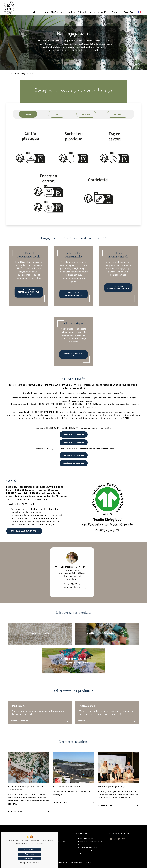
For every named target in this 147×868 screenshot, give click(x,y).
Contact (116, 12)
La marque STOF (48, 12)
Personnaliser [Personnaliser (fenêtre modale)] (30, 859)
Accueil (10, 74)
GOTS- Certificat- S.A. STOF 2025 (22, 531)
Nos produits (67, 12)
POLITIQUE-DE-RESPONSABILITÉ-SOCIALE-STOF (29, 280)
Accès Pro (129, 12)
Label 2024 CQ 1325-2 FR (74, 442)
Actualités (102, 12)
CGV (81, 845)
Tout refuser (30, 854)
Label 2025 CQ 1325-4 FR (74, 463)
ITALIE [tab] (57, 114)
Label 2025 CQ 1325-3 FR (74, 455)
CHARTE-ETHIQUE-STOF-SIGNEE (73, 345)
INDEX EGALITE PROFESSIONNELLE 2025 (73, 280)
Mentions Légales (87, 839)
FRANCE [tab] (28, 114)
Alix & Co (87, 863)
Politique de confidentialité (91, 842)
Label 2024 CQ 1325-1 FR (74, 434)
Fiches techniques (87, 854)
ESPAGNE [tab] (86, 114)
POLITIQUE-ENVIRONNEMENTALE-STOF (118, 279)
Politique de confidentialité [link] (30, 863)
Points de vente (85, 12)
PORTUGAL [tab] (118, 114)
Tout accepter (30, 850)
